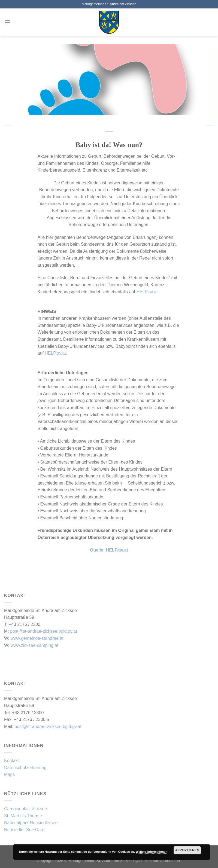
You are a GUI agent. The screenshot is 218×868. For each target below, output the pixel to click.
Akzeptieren (187, 850)
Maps (9, 774)
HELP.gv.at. (147, 292)
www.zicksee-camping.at (34, 645)
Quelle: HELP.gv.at (109, 550)
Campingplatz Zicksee (25, 809)
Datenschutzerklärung (25, 768)
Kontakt (11, 761)
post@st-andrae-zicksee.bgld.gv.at (43, 631)
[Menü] (7, 22)
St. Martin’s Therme (23, 816)
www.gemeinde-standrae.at (37, 638)
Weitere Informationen (152, 852)
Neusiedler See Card (24, 830)
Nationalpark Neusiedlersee (31, 823)
